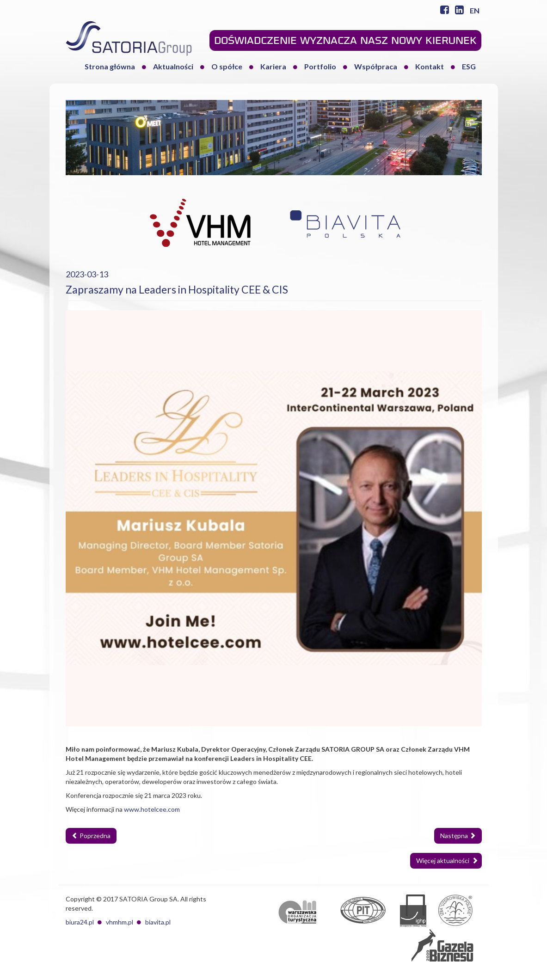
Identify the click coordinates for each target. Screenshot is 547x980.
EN (475, 10)
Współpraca (376, 66)
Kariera (273, 66)
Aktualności (173, 66)
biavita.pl (158, 922)
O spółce (227, 66)
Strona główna (110, 66)
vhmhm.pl (120, 922)
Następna (458, 836)
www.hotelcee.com (152, 809)
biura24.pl (80, 922)
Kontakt (430, 66)
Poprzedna (91, 836)
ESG (469, 66)
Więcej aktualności (447, 861)
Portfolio (320, 66)
